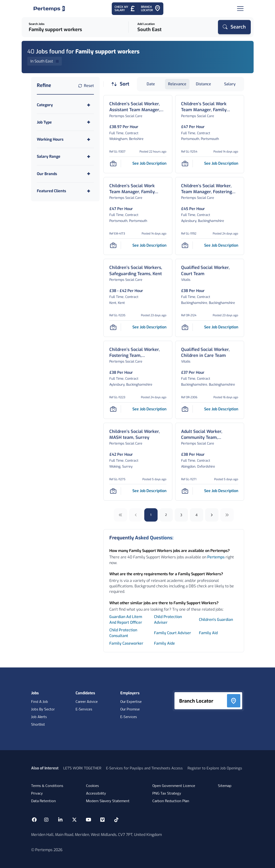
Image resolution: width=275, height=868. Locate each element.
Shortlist (38, 725)
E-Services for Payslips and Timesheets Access (144, 768)
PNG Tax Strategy (167, 794)
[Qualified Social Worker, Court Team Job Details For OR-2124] (210, 271)
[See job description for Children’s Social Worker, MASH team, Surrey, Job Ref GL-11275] (149, 491)
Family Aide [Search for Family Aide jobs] (164, 643)
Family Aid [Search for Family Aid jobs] (208, 633)
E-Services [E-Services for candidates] (84, 710)
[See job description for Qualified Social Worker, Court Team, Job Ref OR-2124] (221, 327)
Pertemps (216, 557)
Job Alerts (39, 717)
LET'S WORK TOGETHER (82, 768)
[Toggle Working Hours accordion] (65, 139)
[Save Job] (113, 163)
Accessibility (96, 794)
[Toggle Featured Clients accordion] (65, 191)
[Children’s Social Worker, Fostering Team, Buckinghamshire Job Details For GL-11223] (138, 353)
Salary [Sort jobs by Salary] (230, 84)
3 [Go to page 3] (181, 515)
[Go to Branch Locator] (151, 9)
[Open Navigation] (240, 9)
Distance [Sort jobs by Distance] (203, 84)
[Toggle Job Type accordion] (65, 122)
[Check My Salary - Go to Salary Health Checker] (125, 9)
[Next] (212, 515)
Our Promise (130, 710)
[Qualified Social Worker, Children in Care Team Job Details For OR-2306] (210, 353)
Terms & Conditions (47, 786)
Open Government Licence (174, 786)
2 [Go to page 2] (166, 515)
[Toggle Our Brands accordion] (65, 174)
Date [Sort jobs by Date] (151, 84)
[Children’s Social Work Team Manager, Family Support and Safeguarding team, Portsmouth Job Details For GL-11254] (210, 107)
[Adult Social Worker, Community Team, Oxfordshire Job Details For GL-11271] (210, 435)
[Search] (234, 27)
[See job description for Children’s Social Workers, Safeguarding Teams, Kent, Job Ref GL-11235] (149, 327)
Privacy (37, 794)
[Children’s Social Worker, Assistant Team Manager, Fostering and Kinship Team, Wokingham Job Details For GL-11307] (138, 107)
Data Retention (43, 801)
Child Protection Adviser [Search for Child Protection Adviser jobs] (168, 620)
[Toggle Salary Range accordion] (65, 156)
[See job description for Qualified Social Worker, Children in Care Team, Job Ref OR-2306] (221, 409)
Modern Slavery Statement (108, 801)
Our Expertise (131, 702)
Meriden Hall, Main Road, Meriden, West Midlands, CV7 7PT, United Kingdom (96, 835)
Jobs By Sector (43, 710)
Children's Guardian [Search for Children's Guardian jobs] (216, 620)
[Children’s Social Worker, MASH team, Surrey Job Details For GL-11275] (138, 435)
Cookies (92, 786)
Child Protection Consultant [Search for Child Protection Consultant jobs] (123, 633)
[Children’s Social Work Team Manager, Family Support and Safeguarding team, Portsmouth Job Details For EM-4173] (138, 189)
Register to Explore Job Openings (215, 768)
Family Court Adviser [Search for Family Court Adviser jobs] (173, 633)
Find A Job (40, 702)
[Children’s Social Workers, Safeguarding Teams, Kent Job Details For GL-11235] (138, 271)
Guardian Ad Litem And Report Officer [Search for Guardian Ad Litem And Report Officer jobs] (126, 620)
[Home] (49, 9)
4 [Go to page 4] (196, 515)
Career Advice (87, 702)
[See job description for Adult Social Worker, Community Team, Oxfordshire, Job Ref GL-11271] (221, 491)
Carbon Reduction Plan (171, 801)
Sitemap (225, 786)
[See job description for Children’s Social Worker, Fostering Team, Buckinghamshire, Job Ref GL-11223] (149, 409)
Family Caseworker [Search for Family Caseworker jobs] (126, 643)
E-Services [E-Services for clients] (129, 717)
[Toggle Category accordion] (65, 105)
